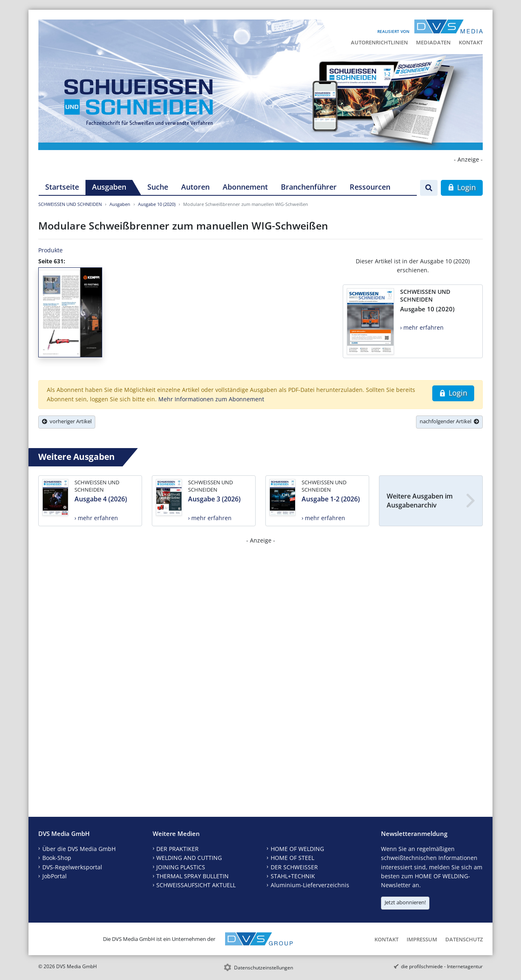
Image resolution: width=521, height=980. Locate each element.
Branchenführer (309, 187)
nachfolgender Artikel (449, 421)
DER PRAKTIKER (177, 849)
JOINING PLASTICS (181, 867)
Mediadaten (433, 42)
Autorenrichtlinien (379, 42)
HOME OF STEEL (292, 858)
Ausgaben (109, 187)
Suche (158, 187)
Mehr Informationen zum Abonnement (211, 399)
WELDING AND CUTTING (189, 858)
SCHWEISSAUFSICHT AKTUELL (196, 885)
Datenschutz (464, 939)
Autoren (195, 187)
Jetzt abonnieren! (405, 902)
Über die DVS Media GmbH (79, 849)
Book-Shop (57, 858)
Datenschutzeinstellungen (264, 968)
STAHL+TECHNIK (293, 876)
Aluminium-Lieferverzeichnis (310, 885)
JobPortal (55, 876)
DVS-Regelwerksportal (72, 867)
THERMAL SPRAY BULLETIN (193, 876)
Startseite (62, 187)
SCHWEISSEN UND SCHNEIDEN (70, 204)
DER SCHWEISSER (294, 867)
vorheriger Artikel (67, 421)
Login (462, 187)
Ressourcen (370, 187)
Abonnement (245, 187)
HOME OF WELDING (297, 849)
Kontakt (471, 42)
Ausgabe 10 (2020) (157, 204)
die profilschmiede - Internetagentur (442, 966)
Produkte (50, 250)
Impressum (422, 939)
